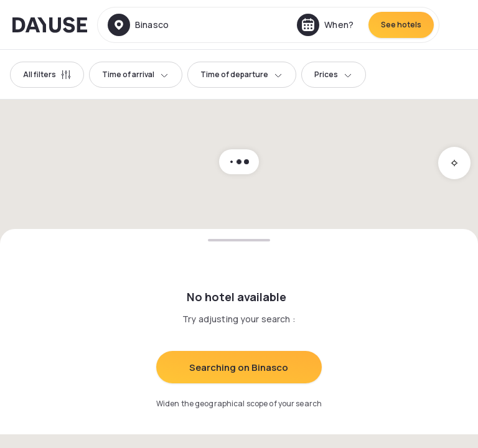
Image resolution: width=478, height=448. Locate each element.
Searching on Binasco (239, 367)
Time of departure (242, 74)
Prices (334, 74)
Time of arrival (136, 74)
